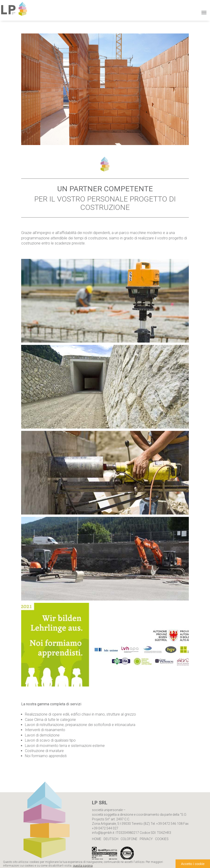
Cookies (162, 839)
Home (97, 839)
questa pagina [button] (83, 866)
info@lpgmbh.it (103, 833)
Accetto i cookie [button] (193, 864)
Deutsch (111, 839)
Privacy (146, 839)
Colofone (129, 839)
